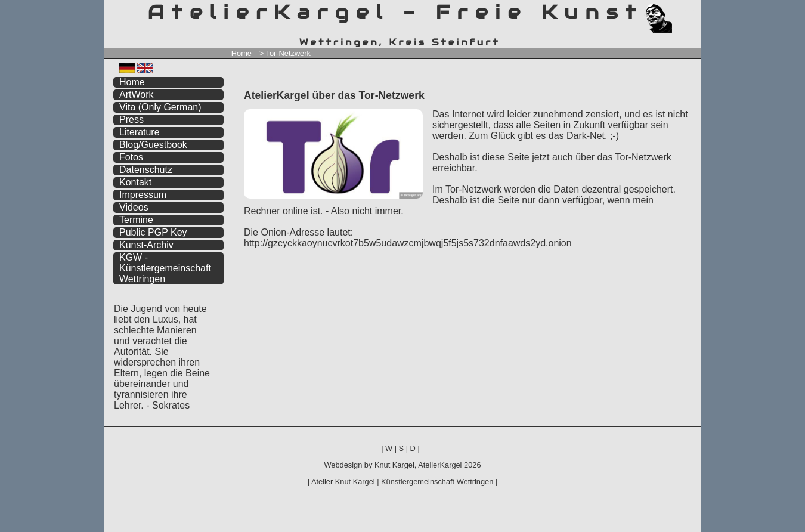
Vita (160, 107)
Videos (134, 207)
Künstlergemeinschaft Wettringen (437, 482)
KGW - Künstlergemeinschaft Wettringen (165, 268)
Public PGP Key (153, 232)
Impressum (143, 195)
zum (692, 10)
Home (241, 53)
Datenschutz (146, 170)
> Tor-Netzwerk (285, 53)
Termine (136, 220)
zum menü (678, 10)
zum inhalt (685, 10)
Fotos (131, 157)
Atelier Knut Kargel (343, 482)
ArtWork (136, 95)
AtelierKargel (440, 465)
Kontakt (135, 182)
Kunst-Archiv (146, 245)
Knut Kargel (394, 465)
